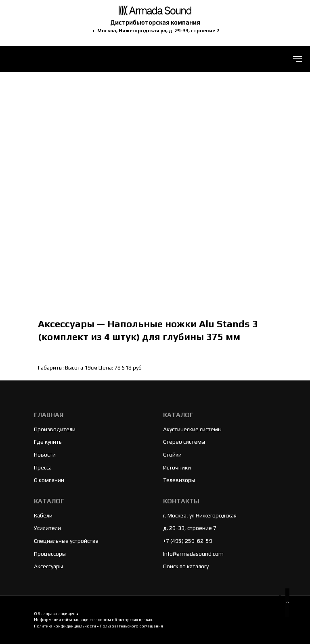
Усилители (47, 528)
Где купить (48, 442)
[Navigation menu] (297, 59)
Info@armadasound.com (193, 554)
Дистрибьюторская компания (155, 22)
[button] (287, 603)
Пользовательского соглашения (131, 626)
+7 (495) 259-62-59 (188, 541)
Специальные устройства (66, 541)
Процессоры (50, 554)
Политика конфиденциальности (65, 626)
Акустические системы (192, 429)
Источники (177, 467)
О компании (49, 480)
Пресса (43, 467)
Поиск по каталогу (186, 566)
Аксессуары (48, 566)
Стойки (172, 455)
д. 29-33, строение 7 (190, 528)
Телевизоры (179, 480)
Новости (45, 455)
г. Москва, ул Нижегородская (200, 515)
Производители (55, 429)
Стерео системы (184, 442)
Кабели (43, 515)
